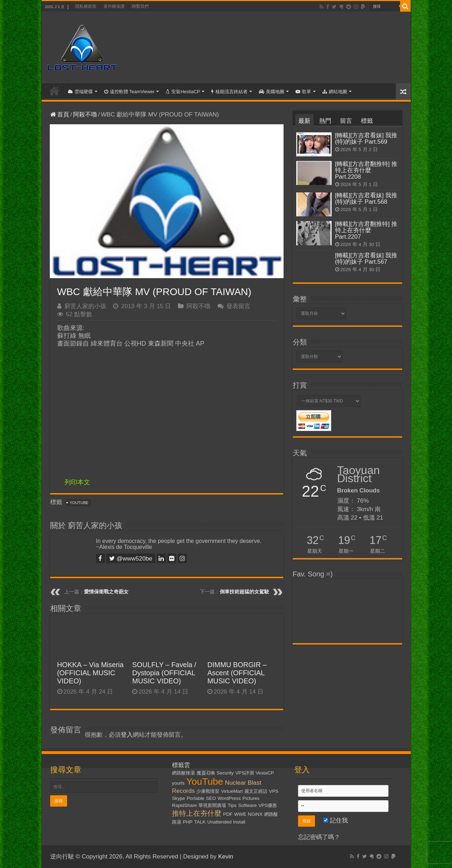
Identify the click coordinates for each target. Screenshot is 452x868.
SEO (211, 798)
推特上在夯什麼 (197, 813)
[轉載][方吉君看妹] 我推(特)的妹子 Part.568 (366, 199)
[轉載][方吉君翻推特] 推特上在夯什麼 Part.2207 (366, 230)
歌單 (303, 92)
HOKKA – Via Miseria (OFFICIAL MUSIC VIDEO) (91, 673)
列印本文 (77, 482)
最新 (304, 121)
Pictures (251, 798)
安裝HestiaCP (183, 92)
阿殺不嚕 (85, 115)
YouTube (79, 503)
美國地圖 (272, 92)
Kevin (226, 857)
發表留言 (238, 306)
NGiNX (255, 814)
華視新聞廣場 (212, 805)
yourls (178, 783)
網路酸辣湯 (183, 773)
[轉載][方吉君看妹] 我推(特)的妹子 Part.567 (366, 259)
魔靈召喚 (206, 773)
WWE (240, 814)
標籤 (367, 121)
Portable (196, 798)
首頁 (54, 91)
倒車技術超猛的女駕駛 (244, 592)
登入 (127, 735)
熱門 (325, 121)
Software (247, 805)
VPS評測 (245, 773)
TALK (200, 822)
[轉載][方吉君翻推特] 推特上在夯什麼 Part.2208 (366, 170)
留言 (346, 121)
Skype (179, 798)
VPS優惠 (268, 805)
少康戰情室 (208, 791)
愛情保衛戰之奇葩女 (106, 592)
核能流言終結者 (229, 92)
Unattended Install (226, 822)
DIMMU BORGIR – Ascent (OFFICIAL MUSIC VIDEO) (237, 673)
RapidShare (184, 805)
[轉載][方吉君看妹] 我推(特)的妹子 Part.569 (366, 139)
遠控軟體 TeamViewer (129, 92)
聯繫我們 (140, 6)
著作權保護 (114, 6)
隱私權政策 (86, 6)
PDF (228, 814)
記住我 (336, 821)
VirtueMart (232, 791)
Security (225, 773)
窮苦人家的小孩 (85, 306)
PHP (188, 822)
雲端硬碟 (80, 92)
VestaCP (265, 773)
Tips (232, 805)
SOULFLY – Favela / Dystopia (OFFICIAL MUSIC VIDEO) (164, 673)
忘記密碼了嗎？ (319, 837)
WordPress (229, 798)
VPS (274, 791)
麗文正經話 (256, 791)
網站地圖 (335, 92)
